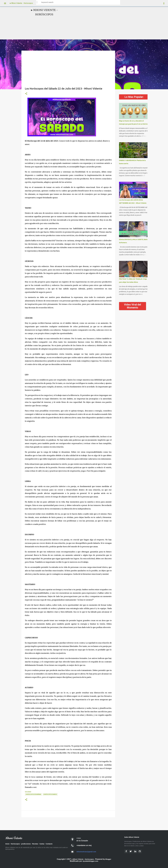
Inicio (8, 844)
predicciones (28, 844)
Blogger (109, 859)
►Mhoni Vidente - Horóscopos (21, 3)
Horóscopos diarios (50, 794)
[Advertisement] (101, 23)
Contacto (53, 844)
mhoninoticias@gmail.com (87, 852)
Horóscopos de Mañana (33, 794)
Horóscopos (16, 844)
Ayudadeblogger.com (90, 861)
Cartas (45, 844)
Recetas (38, 844)
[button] (26, 94)
